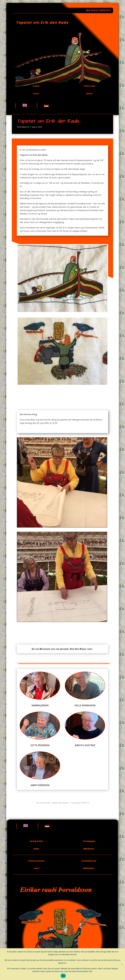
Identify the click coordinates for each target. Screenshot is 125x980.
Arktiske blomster (36, 861)
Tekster (89, 94)
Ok (63, 976)
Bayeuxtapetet (99, 10)
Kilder (36, 849)
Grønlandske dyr (89, 861)
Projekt (36, 86)
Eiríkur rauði (89, 86)
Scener (36, 94)
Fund (36, 868)
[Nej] (121, 964)
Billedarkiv (89, 849)
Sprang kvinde (36, 841)
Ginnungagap (89, 841)
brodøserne (24, 127)
